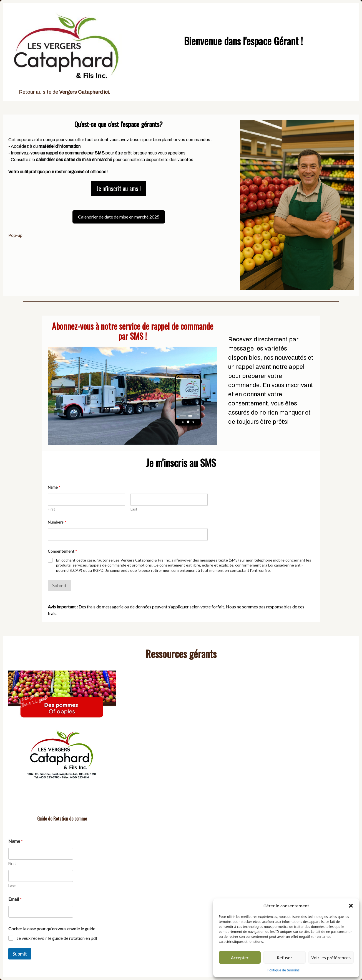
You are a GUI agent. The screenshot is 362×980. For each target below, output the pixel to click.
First (51, 509)
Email (15, 899)
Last (134, 509)
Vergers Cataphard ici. (85, 92)
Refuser (284, 958)
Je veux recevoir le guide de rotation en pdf (57, 938)
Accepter (240, 958)
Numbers (57, 522)
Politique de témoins (283, 970)
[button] (351, 906)
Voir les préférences (331, 958)
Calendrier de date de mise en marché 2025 (119, 217)
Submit (59, 586)
